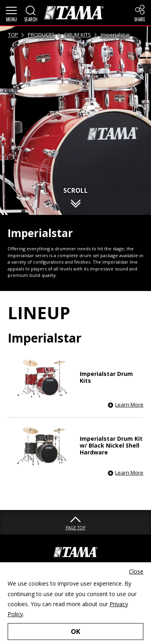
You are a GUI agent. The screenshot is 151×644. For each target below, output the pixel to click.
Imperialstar (115, 35)
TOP (13, 35)
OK (75, 631)
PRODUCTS (41, 35)
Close (136, 571)
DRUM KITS (78, 35)
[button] (11, 13)
